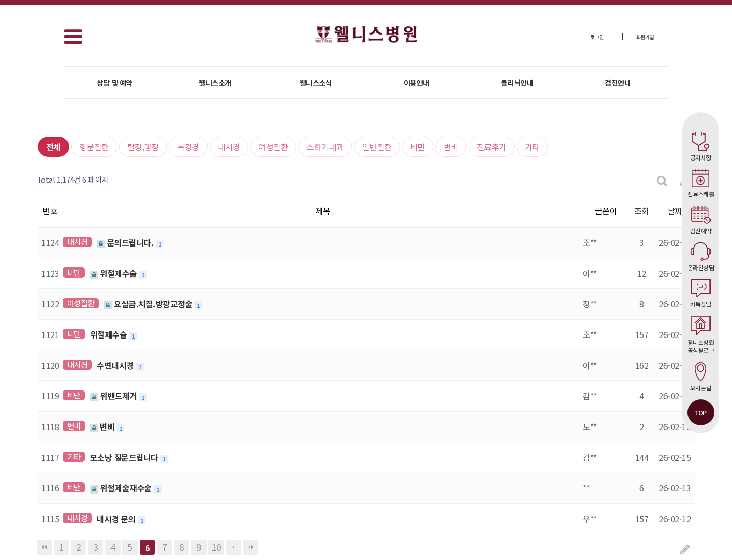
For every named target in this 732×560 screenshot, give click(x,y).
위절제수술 (115, 273)
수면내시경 (116, 365)
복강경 (188, 147)
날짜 (675, 211)
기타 (532, 147)
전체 (53, 147)
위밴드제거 (115, 396)
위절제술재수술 (122, 488)
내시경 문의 (117, 519)
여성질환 (273, 147)
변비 (451, 147)
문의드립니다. (126, 242)
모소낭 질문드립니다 (125, 457)
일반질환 (377, 147)
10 (216, 547)
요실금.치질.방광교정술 (149, 304)
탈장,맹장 (143, 147)
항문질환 (94, 147)
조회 (642, 211)
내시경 (229, 147)
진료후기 (492, 147)
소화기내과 (325, 147)
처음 (45, 547)
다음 (234, 547)
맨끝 (251, 547)
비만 (418, 147)
